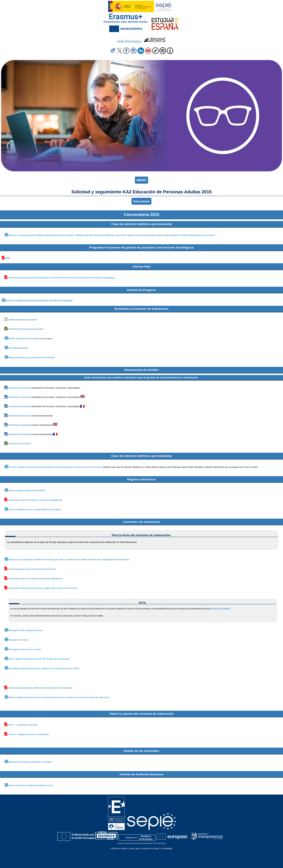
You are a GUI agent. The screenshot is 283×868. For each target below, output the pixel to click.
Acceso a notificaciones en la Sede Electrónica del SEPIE (35, 510)
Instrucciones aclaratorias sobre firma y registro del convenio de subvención (43, 588)
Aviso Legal (134, 849)
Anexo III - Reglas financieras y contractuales (28, 734)
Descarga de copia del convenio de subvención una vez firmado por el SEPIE (44, 668)
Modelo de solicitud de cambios (23, 320)
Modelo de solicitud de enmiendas (24, 339)
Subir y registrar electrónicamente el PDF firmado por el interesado (39, 659)
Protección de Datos (150, 849)
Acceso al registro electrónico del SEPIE (27, 491)
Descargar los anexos (18, 640)
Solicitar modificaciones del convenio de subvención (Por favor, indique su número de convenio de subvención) (59, 697)
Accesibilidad (166, 849)
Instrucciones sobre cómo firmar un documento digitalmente (35, 500)
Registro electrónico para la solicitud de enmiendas (32, 358)
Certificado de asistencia (20, 388)
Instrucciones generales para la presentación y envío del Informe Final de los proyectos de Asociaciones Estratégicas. (62, 278)
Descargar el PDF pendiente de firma (25, 630)
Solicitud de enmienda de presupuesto (26, 329)
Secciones (141, 201)
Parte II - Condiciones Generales (23, 725)
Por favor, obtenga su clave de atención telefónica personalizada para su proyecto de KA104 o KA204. (55, 467)
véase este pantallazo (220, 609)
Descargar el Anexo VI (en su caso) (24, 649)
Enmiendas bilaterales (18, 348)
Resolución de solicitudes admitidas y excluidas (30, 762)
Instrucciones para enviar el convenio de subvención (32, 569)
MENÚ (141, 180)
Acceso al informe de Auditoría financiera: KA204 (31, 785)
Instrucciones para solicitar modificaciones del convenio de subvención (40, 688)
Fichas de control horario (20, 444)
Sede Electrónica (129, 41)
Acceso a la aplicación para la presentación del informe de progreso (39, 301)
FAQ (8, 258)
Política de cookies (119, 849)
